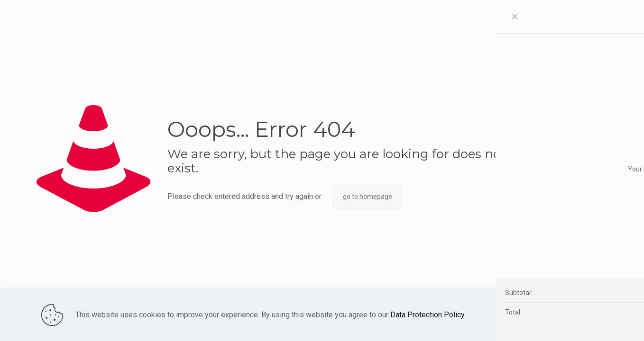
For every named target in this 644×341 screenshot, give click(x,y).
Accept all (579, 314)
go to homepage (368, 197)
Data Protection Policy (427, 315)
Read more (529, 315)
